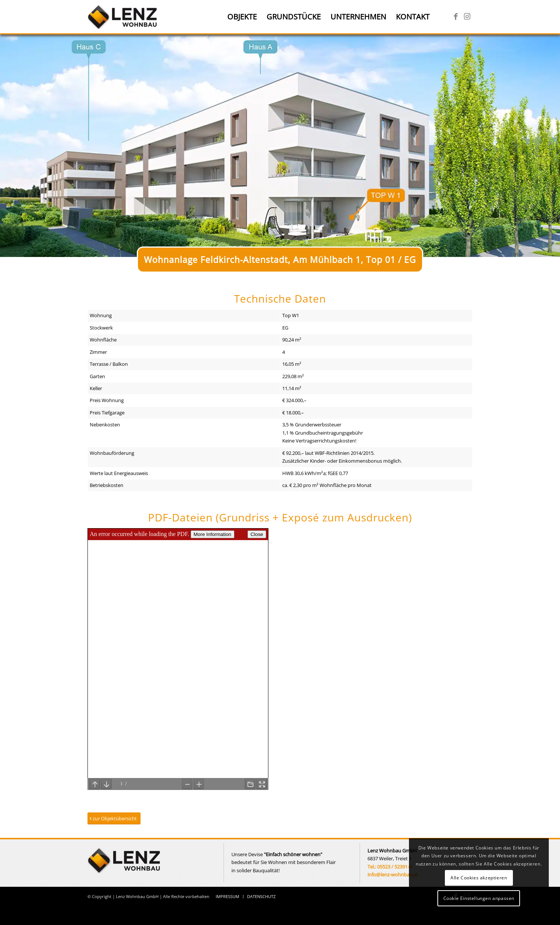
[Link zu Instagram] (467, 16)
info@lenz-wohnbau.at (393, 875)
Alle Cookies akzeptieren (479, 878)
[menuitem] (242, 17)
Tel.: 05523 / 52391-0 (390, 867)
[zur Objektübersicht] (114, 819)
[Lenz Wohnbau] (123, 17)
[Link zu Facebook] (456, 16)
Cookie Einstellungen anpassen (479, 898)
